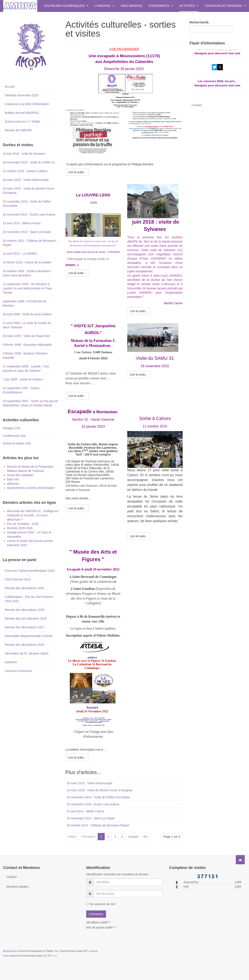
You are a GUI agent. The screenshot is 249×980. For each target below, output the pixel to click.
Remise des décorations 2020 (25, 588)
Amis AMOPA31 (132, 6)
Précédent (88, 837)
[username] (128, 882)
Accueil (10, 87)
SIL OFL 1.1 (50, 956)
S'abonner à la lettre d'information (27, 104)
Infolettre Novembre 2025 (22, 95)
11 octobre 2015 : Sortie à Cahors (25, 171)
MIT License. (91, 951)
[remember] (88, 904)
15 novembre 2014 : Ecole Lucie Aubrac (93, 804)
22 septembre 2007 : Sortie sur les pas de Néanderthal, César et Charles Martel (30, 403)
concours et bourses (18, 671)
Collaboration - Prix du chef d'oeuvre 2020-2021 (29, 599)
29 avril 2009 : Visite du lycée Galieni (27, 314)
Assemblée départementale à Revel (29, 636)
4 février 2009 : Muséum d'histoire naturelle (25, 356)
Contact (197, 105)
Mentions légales (18, 887)
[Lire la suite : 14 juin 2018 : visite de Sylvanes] (139, 311)
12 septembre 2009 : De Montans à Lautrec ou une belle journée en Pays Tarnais (27, 288)
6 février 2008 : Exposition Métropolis (27, 345)
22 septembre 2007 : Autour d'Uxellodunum (21, 390)
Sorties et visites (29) (17, 443)
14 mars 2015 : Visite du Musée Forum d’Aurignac (100, 790)
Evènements (161, 6)
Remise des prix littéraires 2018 (26, 619)
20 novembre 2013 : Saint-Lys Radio (91, 818)
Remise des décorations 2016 (25, 645)
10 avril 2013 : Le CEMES (20, 254)
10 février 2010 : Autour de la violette (27, 262)
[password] (128, 894)
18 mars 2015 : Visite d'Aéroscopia (90, 783)
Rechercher (198, 22)
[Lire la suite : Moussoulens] (77, 172)
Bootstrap (9, 951)
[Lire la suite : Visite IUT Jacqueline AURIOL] (77, 396)
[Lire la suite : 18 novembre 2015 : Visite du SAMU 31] (139, 374)
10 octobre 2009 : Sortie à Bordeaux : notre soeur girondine (28, 273)
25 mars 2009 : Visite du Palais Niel (26, 336)
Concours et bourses (225, 6)
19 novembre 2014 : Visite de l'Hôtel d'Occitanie (98, 797)
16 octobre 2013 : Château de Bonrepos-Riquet (98, 825)
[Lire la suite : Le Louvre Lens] (77, 273)
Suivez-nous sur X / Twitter (23, 121)
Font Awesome (12, 956)
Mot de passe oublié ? (101, 927)
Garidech (11, 662)
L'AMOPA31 (104, 6)
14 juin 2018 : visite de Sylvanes (24, 154)
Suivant (133, 837)
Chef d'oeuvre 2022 (18, 579)
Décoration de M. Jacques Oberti (27, 653)
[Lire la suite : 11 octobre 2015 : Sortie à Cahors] (139, 536)
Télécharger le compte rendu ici (88, 259)
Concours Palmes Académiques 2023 (30, 571)
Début (72, 837)
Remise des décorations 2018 (25, 610)
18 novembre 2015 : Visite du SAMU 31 (29, 162)
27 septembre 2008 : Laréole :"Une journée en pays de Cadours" (26, 369)
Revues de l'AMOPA (18, 130)
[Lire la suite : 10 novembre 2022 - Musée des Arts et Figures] (77, 757)
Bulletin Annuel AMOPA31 (22, 113)
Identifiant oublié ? (98, 922)
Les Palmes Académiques (66, 6)
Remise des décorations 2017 (25, 627)
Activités (189, 6)
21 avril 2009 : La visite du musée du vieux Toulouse (27, 325)
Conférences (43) (14, 436)
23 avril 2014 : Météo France (86, 811)
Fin (146, 837)
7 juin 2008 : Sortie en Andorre (23, 379)
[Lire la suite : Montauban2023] (77, 508)
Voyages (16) (12, 428)
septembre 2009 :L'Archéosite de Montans (25, 303)
